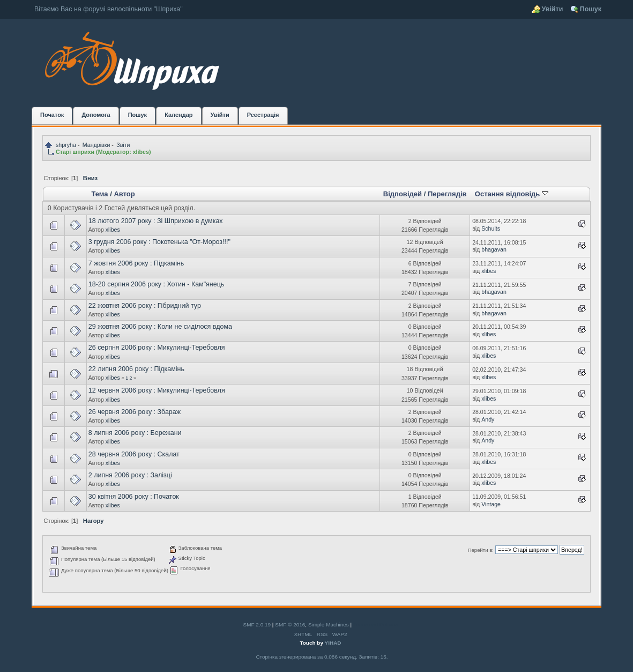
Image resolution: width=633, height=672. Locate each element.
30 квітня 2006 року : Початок (134, 497)
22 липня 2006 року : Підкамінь (136, 369)
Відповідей (403, 194)
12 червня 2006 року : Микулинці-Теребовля (157, 390)
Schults (491, 228)
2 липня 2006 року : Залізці (130, 475)
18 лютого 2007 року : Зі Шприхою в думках (156, 221)
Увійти (552, 9)
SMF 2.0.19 (257, 625)
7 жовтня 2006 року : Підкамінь (136, 263)
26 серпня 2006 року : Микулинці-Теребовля (157, 348)
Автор (124, 194)
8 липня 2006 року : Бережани (135, 433)
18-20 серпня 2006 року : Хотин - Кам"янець (157, 284)
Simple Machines (329, 625)
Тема (99, 194)
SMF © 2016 (290, 625)
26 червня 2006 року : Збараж (135, 412)
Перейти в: (481, 550)
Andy (488, 419)
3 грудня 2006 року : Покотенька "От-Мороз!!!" (159, 242)
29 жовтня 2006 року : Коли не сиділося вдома (160, 327)
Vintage (491, 504)
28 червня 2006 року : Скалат (134, 454)
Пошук (591, 9)
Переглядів (447, 194)
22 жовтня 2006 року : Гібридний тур (145, 306)
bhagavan (494, 249)
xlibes (141, 152)
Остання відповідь (512, 194)
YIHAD (333, 643)
